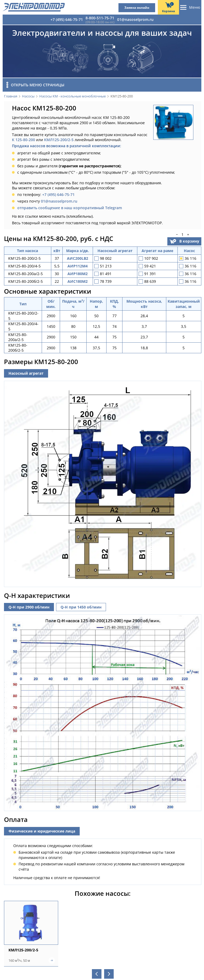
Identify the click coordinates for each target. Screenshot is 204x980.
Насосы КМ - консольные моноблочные (73, 96)
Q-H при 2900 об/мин (29, 605)
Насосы (28, 96)
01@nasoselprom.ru (135, 19)
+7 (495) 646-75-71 (67, 19)
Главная (11, 96)
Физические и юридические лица (42, 830)
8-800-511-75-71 (100, 18)
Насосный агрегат (26, 373)
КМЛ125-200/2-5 (59, 140)
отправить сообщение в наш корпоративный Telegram (70, 208)
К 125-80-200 (24, 140)
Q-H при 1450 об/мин (81, 605)
